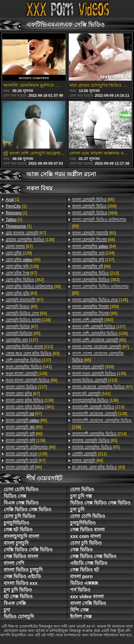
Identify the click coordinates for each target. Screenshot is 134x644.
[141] (29, 367)
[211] (89, 454)
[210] (95, 380)
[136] (100, 414)
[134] (93, 253)
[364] (95, 213)
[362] (25, 280)
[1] (13, 199)
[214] (99, 434)
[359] (93, 367)
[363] (96, 280)
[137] (22, 340)
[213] (29, 347)
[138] (28, 320)
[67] (26, 233)
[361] (30, 407)
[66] (33, 287)
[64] (26, 313)
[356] (96, 307)
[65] (23, 260)
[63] (21, 293)
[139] (30, 240)
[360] (93, 320)
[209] (94, 206)
